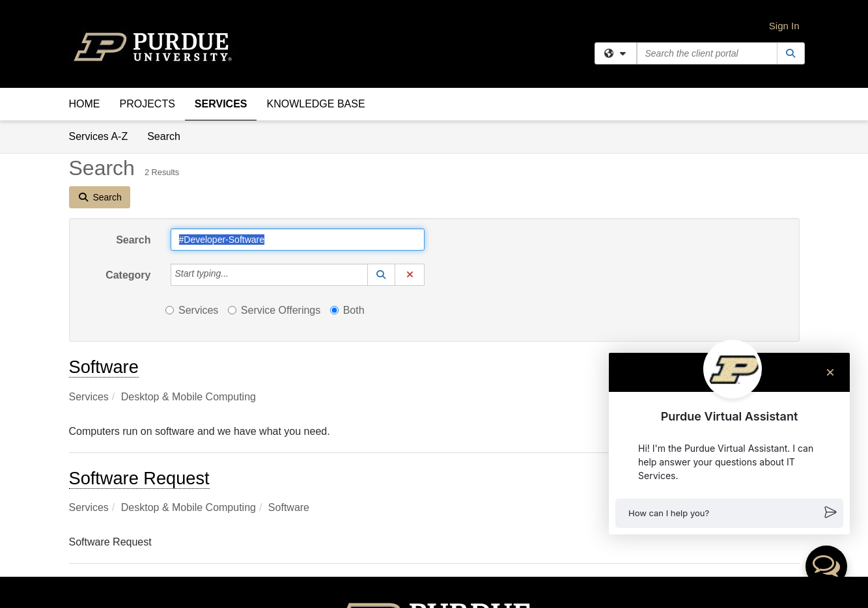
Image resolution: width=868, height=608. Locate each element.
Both (347, 310)
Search (169, 136)
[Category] (236, 275)
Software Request (139, 478)
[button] (729, 513)
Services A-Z (99, 136)
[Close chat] (830, 372)
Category (128, 275)
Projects (147, 104)
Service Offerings (274, 310)
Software (104, 367)
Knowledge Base (315, 104)
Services (221, 104)
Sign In (784, 26)
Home (85, 104)
